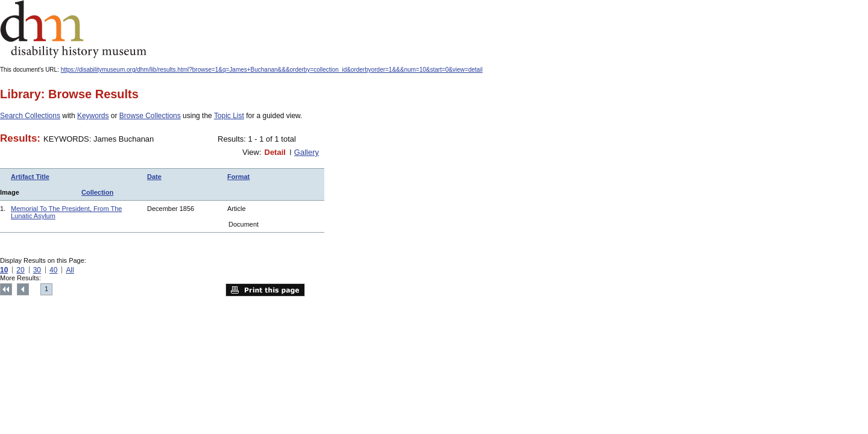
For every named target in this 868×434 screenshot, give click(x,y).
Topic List (229, 116)
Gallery (307, 152)
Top (6, 289)
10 (4, 270)
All (70, 270)
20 (20, 270)
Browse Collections (150, 116)
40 (53, 270)
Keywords (93, 116)
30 (37, 270)
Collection (97, 192)
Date (154, 177)
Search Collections (30, 116)
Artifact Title (30, 177)
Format (238, 177)
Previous (23, 289)
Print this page (265, 290)
